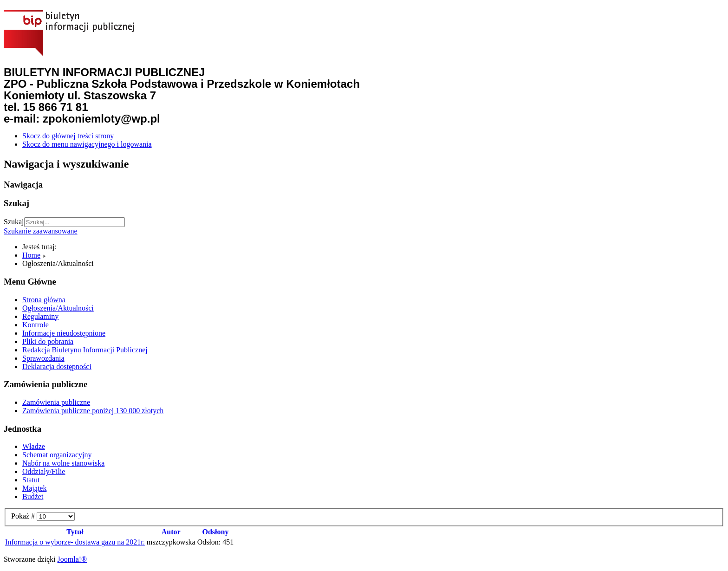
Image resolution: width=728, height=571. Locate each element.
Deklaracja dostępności (57, 367)
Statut (31, 480)
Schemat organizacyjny (57, 455)
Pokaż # (24, 516)
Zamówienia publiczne (56, 402)
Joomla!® (72, 559)
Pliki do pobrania (48, 341)
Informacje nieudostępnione (64, 333)
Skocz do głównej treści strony (68, 136)
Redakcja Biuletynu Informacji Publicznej (85, 350)
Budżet (33, 496)
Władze (34, 446)
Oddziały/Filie (44, 471)
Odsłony (216, 532)
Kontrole (36, 325)
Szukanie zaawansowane (41, 231)
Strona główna (44, 300)
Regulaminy (40, 316)
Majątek (34, 488)
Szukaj (14, 222)
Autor (171, 532)
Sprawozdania (43, 358)
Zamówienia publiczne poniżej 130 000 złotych (93, 411)
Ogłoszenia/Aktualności (58, 308)
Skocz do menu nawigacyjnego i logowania (87, 144)
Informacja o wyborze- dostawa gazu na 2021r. (75, 542)
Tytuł (75, 532)
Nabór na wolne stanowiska (63, 463)
